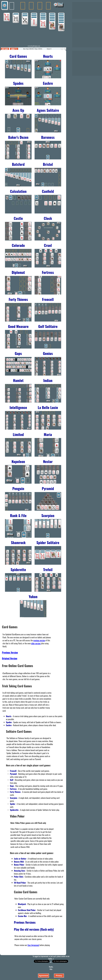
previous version (39, 640)
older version (36, 643)
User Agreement (33, 945)
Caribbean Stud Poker (27, 910)
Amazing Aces (20, 871)
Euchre (9, 725)
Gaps (12, 786)
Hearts (9, 716)
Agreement (44, 976)
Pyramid (13, 774)
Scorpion (14, 798)
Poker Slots (19, 877)
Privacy (59, 976)
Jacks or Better (20, 859)
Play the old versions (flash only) (34, 929)
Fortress (13, 789)
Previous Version (10, 652)
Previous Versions (25, 922)
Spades (9, 722)
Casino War (22, 916)
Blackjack (22, 904)
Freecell (13, 771)
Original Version (10, 658)
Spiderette (14, 810)
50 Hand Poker (20, 883)
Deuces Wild (19, 862)
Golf (12, 780)
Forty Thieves (15, 792)
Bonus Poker (19, 865)
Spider (13, 804)
